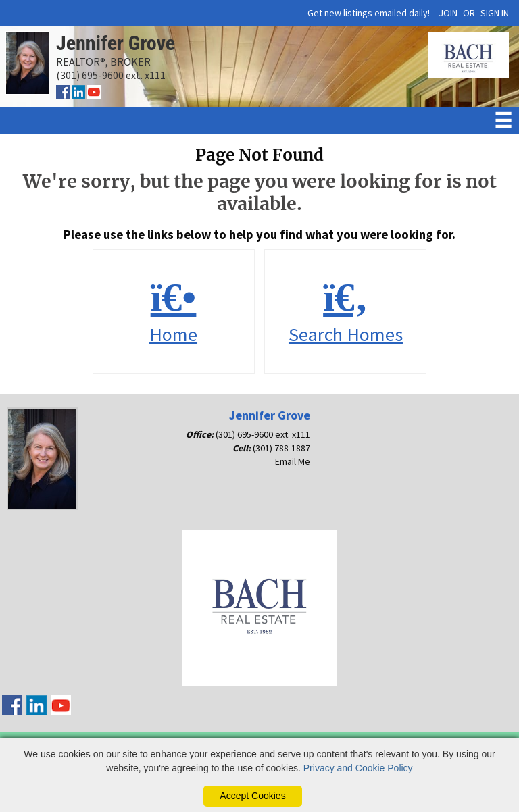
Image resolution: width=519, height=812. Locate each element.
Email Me (293, 461)
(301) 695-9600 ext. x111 (263, 434)
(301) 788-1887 (281, 448)
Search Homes (345, 312)
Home (174, 312)
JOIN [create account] (448, 13)
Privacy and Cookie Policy (358, 768)
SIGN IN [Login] (495, 13)
